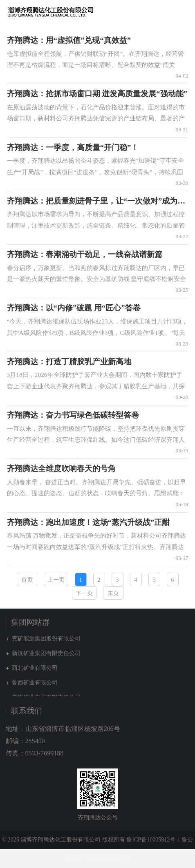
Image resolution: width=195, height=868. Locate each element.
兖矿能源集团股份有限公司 (46, 639)
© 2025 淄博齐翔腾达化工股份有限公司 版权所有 (64, 840)
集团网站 (168, 12)
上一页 (56, 580)
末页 (113, 593)
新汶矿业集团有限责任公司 (46, 653)
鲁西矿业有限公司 (35, 683)
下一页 (84, 593)
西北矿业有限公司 (35, 668)
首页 (27, 580)
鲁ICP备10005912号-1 (153, 840)
